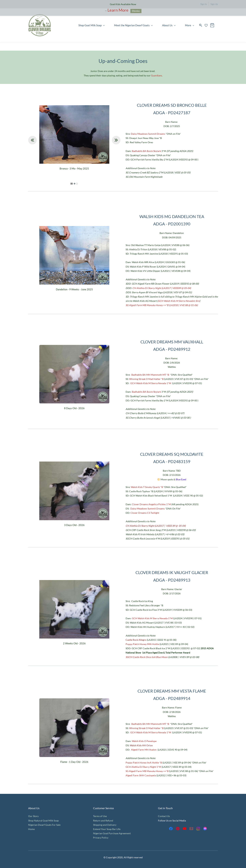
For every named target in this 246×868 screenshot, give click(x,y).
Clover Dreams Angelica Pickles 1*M (151, 504)
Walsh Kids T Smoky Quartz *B (147, 487)
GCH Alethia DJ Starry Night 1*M (143, 767)
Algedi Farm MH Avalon (144, 750)
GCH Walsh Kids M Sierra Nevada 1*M (152, 618)
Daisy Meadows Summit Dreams (148, 134)
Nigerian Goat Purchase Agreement (112, 833)
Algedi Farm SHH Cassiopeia (141, 775)
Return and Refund (103, 821)
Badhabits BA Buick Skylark (146, 151)
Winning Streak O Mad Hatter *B (146, 379)
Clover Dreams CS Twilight (145, 513)
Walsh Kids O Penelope (144, 741)
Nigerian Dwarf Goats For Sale (44, 825)
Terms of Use (100, 816)
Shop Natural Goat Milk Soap (43, 821)
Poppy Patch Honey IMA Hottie (142, 644)
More (190, 25)
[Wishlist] (207, 25)
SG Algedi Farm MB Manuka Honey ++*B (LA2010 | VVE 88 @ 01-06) (162, 305)
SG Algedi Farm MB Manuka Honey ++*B (147, 771)
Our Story (33, 816)
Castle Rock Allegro (136, 640)
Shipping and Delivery (105, 825)
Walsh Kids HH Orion (141, 745)
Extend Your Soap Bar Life (107, 829)
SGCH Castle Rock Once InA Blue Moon (147, 657)
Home (31, 829)
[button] (32, 140)
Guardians (156, 75)
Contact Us (164, 816)
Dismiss (136, 11)
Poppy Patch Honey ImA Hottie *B (144, 763)
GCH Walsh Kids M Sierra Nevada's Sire (179, 301)
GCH (133, 383)
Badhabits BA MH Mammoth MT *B (150, 375)
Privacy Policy (101, 838)
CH (134, 288)
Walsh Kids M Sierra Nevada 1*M (154, 383)
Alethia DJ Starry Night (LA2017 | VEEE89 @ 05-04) (164, 288)
